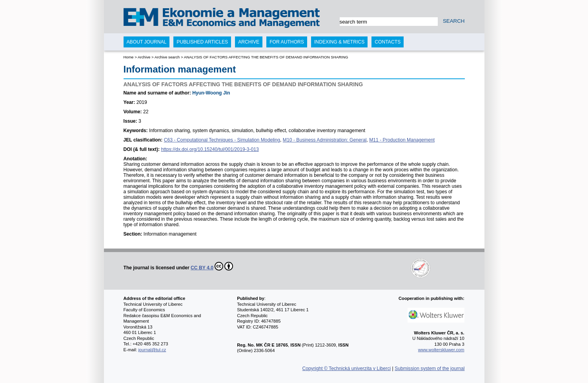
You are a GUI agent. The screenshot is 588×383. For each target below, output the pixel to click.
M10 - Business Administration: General (325, 140)
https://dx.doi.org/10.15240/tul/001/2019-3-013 (210, 149)
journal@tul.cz (152, 350)
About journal (147, 42)
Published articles (202, 42)
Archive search (167, 57)
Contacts (388, 42)
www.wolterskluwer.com (441, 350)
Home (129, 57)
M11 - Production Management (402, 140)
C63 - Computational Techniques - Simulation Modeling (222, 140)
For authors (287, 42)
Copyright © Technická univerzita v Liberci (347, 368)
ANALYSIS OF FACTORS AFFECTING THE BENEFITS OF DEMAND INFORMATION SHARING (266, 57)
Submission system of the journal (430, 368)
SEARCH (454, 21)
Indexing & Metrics (339, 42)
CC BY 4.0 (212, 266)
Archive (144, 57)
